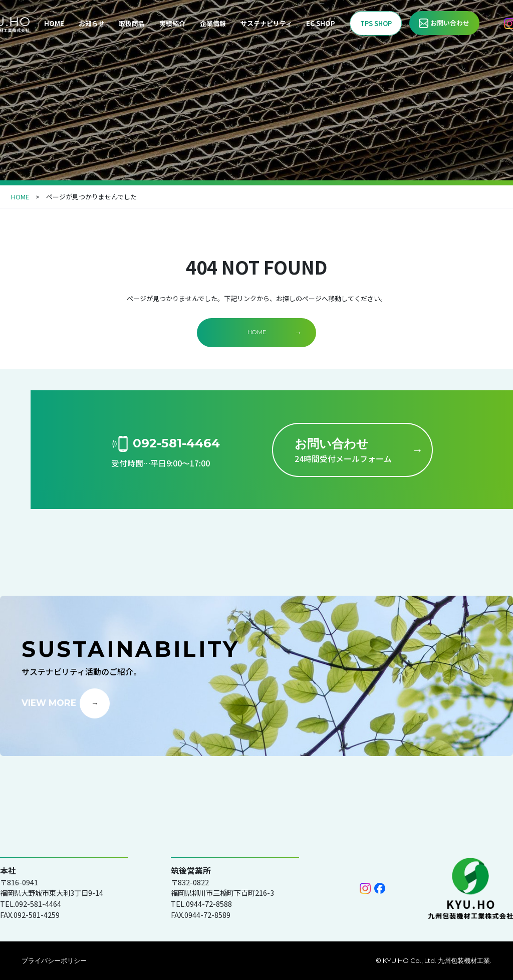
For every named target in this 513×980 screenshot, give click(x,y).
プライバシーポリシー (54, 960)
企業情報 (213, 23)
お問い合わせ (450, 23)
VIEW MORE (49, 703)
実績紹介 (172, 23)
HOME (54, 23)
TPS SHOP (376, 23)
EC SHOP (321, 23)
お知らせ (92, 23)
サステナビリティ (266, 23)
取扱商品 (132, 23)
